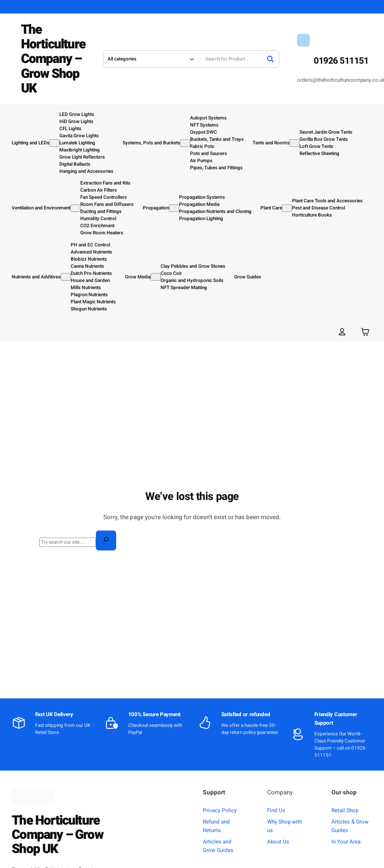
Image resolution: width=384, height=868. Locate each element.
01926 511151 (341, 61)
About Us (278, 841)
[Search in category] (150, 59)
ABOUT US (275, 7)
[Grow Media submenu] (156, 277)
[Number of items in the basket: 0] (365, 331)
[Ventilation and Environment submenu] (75, 208)
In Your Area (346, 841)
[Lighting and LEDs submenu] (54, 143)
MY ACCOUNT (359, 7)
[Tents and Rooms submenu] (294, 143)
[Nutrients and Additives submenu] (66, 277)
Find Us (276, 810)
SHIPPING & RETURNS (315, 7)
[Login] (342, 331)
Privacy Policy (220, 810)
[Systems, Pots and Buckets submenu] (185, 143)
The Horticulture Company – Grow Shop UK (53, 59)
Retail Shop (345, 810)
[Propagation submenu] (174, 208)
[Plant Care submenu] (287, 208)
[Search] (270, 59)
